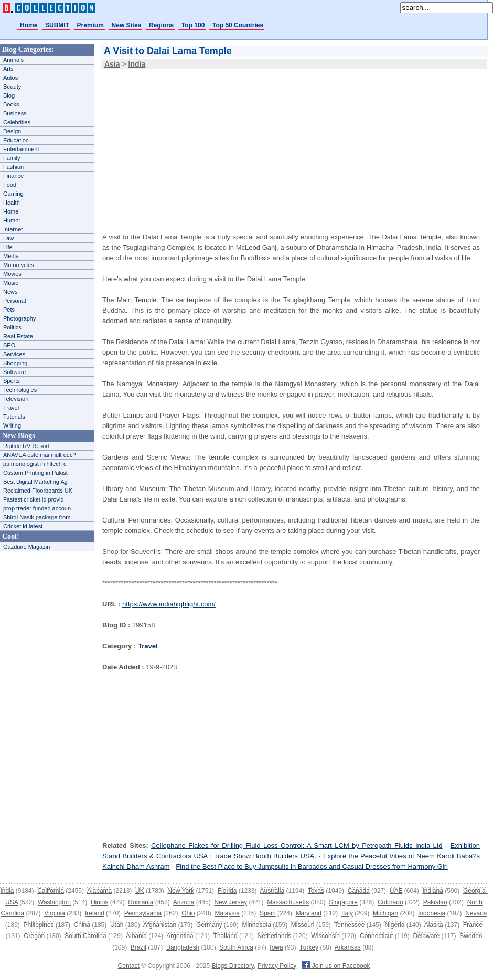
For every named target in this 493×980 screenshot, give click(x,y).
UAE (396, 891)
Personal (14, 301)
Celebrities (17, 122)
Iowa (276, 947)
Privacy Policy (277, 966)
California (51, 891)
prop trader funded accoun (37, 508)
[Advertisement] (251, 144)
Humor (12, 220)
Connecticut (376, 936)
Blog (9, 95)
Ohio (188, 913)
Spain (268, 913)
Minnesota (256, 925)
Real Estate (18, 336)
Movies (12, 274)
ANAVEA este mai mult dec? (40, 455)
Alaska (434, 925)
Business (15, 113)
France (473, 925)
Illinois (99, 902)
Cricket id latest (23, 526)
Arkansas (348, 947)
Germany (209, 925)
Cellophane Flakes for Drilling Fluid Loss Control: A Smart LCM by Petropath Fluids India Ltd (297, 845)
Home (29, 25)
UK (140, 891)
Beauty (12, 87)
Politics (12, 327)
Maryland (309, 913)
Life (8, 247)
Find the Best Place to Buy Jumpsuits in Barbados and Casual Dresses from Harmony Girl (312, 866)
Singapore (343, 902)
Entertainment (21, 149)
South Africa (236, 947)
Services (14, 354)
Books (11, 104)
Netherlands (275, 936)
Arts (8, 69)
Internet (13, 229)
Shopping (15, 363)
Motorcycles (19, 265)
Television (16, 399)
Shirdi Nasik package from (37, 517)
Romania (141, 902)
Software (14, 372)
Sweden (471, 936)
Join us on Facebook (336, 966)
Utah (117, 925)
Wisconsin (325, 936)
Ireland (95, 913)
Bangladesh (183, 947)
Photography (19, 318)
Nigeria (394, 925)
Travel (11, 408)
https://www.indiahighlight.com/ (169, 604)
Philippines (39, 925)
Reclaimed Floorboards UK (38, 491)
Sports (12, 381)
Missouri (303, 925)
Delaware (426, 936)
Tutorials (14, 417)
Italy (347, 913)
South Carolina (85, 936)
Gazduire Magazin (26, 547)
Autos (10, 78)
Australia (272, 891)
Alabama (99, 891)
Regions (161, 25)
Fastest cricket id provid (34, 499)
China (82, 925)
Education (16, 140)
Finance (13, 176)
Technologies (20, 390)
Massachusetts (288, 902)
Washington (54, 902)
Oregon (34, 936)
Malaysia (227, 913)
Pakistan (435, 902)
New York (181, 891)
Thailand (226, 936)
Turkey (309, 947)
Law (8, 238)
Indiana (432, 891)
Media (11, 256)
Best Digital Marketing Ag (35, 482)
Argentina (180, 936)
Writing (12, 425)
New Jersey (231, 902)
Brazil (138, 947)
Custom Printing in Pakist (35, 473)
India (7, 891)
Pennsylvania (143, 913)
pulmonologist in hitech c (35, 464)
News (10, 292)
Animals (13, 60)
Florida (227, 891)
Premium (90, 25)
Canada (359, 891)
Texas (316, 891)
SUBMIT (57, 25)
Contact (129, 966)
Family (12, 158)
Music (11, 283)
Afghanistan (160, 925)
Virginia (55, 913)
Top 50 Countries (238, 25)
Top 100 (193, 25)
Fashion (13, 167)
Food (10, 185)
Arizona (184, 902)
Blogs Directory (233, 966)
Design (12, 131)
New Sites (127, 25)
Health (12, 203)
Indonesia (432, 913)
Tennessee (349, 925)
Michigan (385, 913)
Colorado (390, 902)
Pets (9, 310)
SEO (9, 345)
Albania (136, 936)
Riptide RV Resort (26, 446)
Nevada (476, 913)
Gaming (13, 194)
